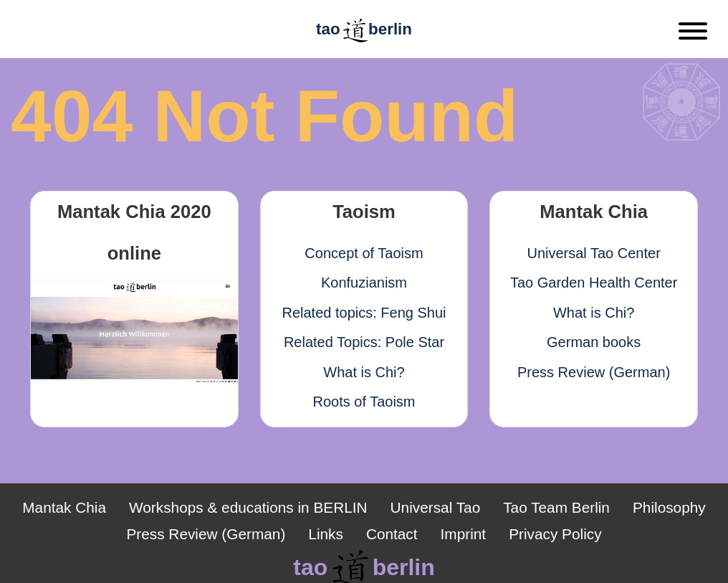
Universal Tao (436, 507)
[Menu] (693, 34)
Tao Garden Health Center (594, 283)
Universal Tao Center (593, 253)
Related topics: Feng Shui (364, 313)
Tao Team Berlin (556, 507)
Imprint (464, 534)
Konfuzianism (364, 283)
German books (594, 342)
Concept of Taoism (364, 253)
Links (326, 534)
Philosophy (669, 507)
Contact (392, 534)
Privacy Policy (555, 534)
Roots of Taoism (364, 402)
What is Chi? (364, 372)
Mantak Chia (64, 507)
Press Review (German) (594, 372)
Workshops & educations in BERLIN (248, 507)
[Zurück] (56, 34)
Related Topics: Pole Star (364, 342)
